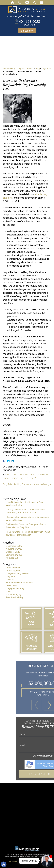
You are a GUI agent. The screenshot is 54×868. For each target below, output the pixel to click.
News (9, 591)
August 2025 (12, 558)
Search (35, 2)
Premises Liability (15, 597)
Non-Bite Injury (13, 594)
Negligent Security (15, 588)
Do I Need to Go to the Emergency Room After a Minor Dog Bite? (26, 526)
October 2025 (13, 552)
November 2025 (14, 549)
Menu (41, 2)
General (10, 579)
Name (32, 734)
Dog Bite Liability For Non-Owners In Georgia (27, 484)
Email (27, 2)
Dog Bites (46, 69)
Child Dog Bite (13, 570)
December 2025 (14, 546)
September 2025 (14, 555)
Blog (38, 69)
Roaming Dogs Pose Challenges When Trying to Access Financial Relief (28, 533)
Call (20, 2)
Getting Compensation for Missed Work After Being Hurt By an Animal (26, 511)
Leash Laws (11, 585)
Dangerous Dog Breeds (17, 573)
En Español (27, 31)
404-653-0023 (29, 23)
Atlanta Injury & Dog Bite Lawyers (18, 69)
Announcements (14, 567)
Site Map (13, 862)
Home (13, 2)
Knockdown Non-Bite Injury (20, 582)
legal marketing (23, 857)
